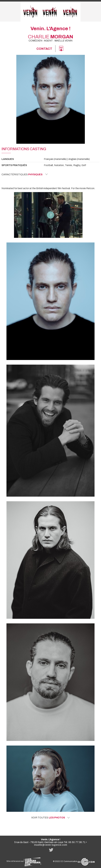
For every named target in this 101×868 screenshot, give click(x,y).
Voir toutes (50, 818)
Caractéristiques (25, 174)
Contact (44, 49)
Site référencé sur (24, 861)
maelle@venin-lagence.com (51, 845)
